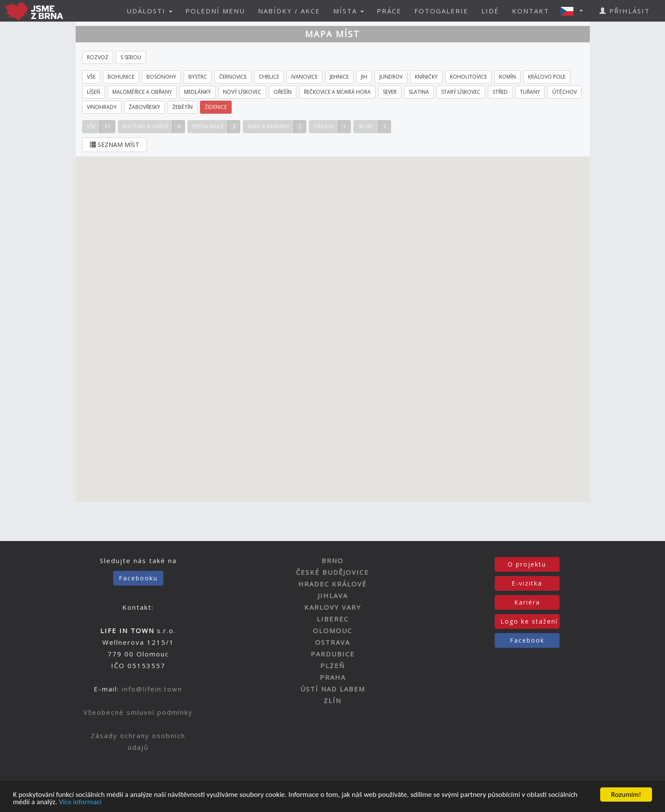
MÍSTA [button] (348, 11)
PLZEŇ (332, 666)
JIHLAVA (333, 595)
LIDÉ (490, 11)
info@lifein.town (152, 689)
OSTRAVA (332, 642)
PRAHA (333, 677)
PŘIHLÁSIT (625, 11)
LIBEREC (333, 619)
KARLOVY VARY (333, 607)
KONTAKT (531, 11)
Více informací (80, 802)
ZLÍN (332, 701)
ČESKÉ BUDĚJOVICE (332, 572)
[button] (574, 11)
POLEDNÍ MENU (215, 11)
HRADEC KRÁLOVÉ (332, 584)
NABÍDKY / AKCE (289, 11)
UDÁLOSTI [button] (150, 11)
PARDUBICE (333, 654)
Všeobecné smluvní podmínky (138, 712)
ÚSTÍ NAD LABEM (333, 689)
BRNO (332, 560)
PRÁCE (389, 11)
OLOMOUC (332, 630)
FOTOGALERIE (441, 11)
